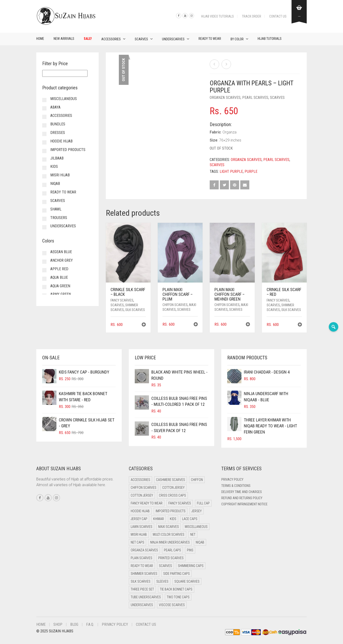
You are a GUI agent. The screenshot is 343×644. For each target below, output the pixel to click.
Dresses (58, 133)
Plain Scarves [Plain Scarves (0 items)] (141, 558)
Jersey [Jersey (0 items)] (197, 511)
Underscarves (173, 39)
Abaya (55, 107)
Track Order (252, 16)
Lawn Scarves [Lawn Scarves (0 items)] (141, 527)
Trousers (59, 218)
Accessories (111, 39)
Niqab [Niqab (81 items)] (200, 542)
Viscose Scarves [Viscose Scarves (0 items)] (172, 605)
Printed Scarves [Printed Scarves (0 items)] (171, 558)
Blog (74, 624)
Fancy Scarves (122, 300)
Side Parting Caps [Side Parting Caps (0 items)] (176, 574)
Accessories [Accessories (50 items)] (140, 480)
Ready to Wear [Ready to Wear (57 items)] (142, 566)
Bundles (58, 124)
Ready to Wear (210, 39)
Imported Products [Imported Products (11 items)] (171, 511)
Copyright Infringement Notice (244, 504)
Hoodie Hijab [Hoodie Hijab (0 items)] (140, 511)
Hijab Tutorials (270, 39)
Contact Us (278, 16)
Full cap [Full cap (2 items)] (203, 503)
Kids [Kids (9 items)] (173, 519)
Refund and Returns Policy (242, 498)
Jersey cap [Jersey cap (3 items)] (139, 519)
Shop (58, 624)
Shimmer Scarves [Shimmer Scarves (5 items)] (144, 574)
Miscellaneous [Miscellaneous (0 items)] (196, 527)
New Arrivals (64, 39)
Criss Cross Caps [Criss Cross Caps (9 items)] (172, 495)
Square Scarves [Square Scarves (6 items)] (187, 581)
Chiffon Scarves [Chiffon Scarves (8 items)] (144, 488)
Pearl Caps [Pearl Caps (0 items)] (172, 550)
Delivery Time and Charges (242, 492)
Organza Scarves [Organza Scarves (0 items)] (144, 550)
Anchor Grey (62, 260)
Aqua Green (60, 286)
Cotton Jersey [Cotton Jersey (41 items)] (173, 488)
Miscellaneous (64, 99)
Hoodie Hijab (61, 141)
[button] (144, 325)
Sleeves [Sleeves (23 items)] (162, 581)
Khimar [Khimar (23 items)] (159, 519)
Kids (54, 167)
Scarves (141, 39)
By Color (237, 39)
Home (40, 39)
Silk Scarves (135, 310)
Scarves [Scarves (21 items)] (165, 566)
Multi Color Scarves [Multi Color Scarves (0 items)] (169, 534)
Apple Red (59, 269)
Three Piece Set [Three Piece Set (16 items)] (142, 589)
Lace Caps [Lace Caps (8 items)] (190, 519)
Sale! (88, 39)
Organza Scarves (225, 98)
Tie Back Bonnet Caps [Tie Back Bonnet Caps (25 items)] (176, 589)
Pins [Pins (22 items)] (190, 550)
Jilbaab (57, 158)
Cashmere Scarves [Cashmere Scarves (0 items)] (171, 480)
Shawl (56, 209)
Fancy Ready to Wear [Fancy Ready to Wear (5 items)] (147, 503)
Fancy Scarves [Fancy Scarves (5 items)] (180, 503)
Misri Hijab (60, 175)
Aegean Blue (61, 252)
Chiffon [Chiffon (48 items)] (197, 480)
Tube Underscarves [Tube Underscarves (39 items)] (146, 597)
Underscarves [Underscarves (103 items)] (142, 605)
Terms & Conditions (236, 486)
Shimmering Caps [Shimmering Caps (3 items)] (191, 566)
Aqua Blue (59, 277)
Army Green (61, 294)
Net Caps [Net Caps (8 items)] (137, 542)
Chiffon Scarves (175, 305)
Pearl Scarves (255, 98)
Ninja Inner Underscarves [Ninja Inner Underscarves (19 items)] (170, 542)
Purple (251, 171)
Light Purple (231, 171)
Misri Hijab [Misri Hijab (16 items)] (139, 534)
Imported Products (68, 150)
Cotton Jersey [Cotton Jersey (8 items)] (142, 495)
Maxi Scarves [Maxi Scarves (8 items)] (169, 527)
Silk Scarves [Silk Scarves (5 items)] (141, 581)
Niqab (55, 184)
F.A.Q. (90, 624)
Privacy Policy (232, 480)
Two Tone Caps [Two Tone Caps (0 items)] (178, 597)
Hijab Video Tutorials (218, 16)
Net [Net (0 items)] (193, 534)
